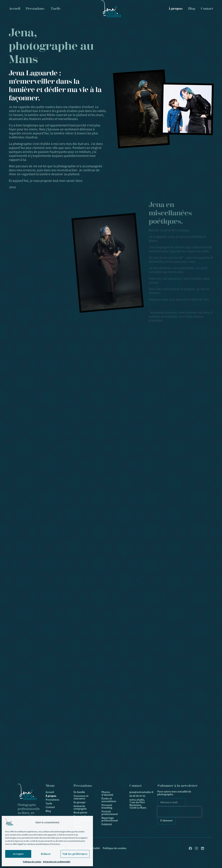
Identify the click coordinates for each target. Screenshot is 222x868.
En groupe (80, 802)
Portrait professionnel (110, 813)
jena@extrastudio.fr (139, 792)
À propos (175, 9)
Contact (207, 9)
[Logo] (111, 9)
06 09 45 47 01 (137, 796)
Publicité (107, 824)
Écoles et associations (109, 800)
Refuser (46, 854)
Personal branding (107, 806)
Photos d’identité (107, 793)
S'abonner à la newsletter (177, 786)
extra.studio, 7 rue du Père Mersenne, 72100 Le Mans (138, 804)
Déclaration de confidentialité (57, 862)
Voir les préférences (75, 854)
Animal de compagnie (80, 807)
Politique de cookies (32, 862)
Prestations (52, 800)
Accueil (50, 792)
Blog (192, 9)
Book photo (80, 813)
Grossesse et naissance (81, 797)
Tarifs (49, 804)
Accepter (18, 854)
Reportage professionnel (110, 819)
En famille (79, 792)
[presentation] (180, 812)
